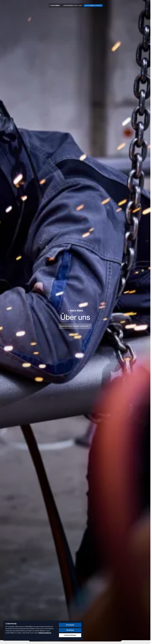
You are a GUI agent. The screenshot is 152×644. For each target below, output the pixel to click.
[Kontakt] (93, 6)
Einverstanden (70, 625)
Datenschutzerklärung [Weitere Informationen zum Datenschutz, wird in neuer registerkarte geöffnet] (45, 633)
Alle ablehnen (70, 630)
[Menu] (73, 5)
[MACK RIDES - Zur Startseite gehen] (54, 6)
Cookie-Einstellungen (70, 635)
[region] (43, 631)
